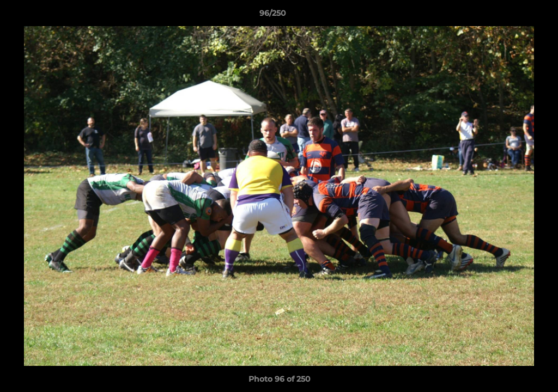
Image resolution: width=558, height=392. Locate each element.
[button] (512, 16)
